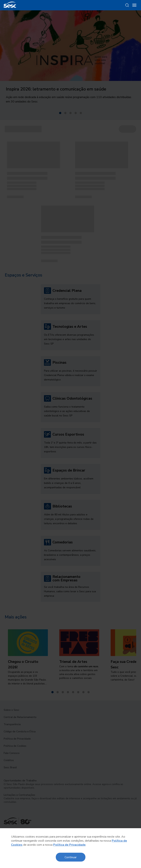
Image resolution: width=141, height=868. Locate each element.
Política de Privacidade (69, 845)
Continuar (71, 857)
